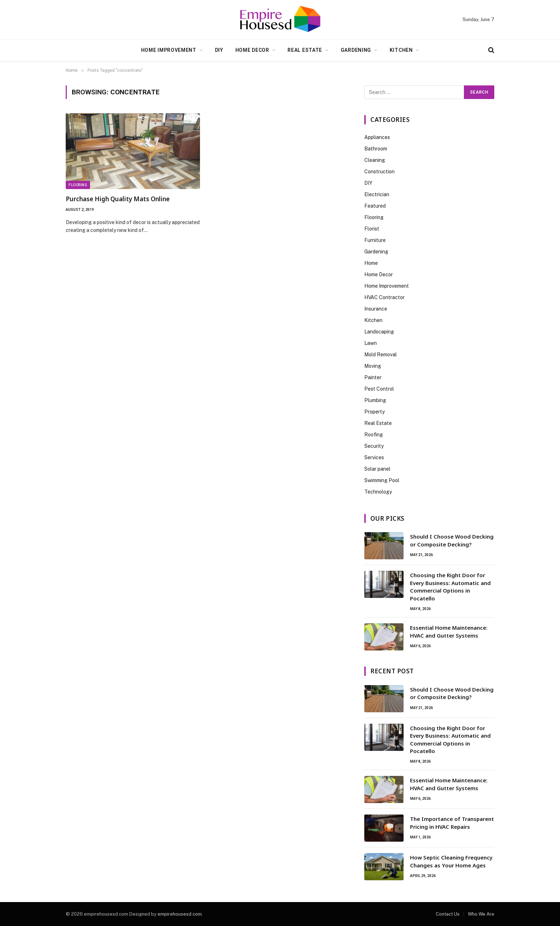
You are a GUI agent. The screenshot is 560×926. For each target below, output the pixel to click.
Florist (372, 229)
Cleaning (375, 160)
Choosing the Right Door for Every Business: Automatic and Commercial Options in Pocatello (450, 586)
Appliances (377, 137)
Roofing (374, 435)
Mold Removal (381, 355)
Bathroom (376, 149)
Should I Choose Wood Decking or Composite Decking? (452, 540)
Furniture (375, 240)
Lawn (371, 343)
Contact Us (448, 914)
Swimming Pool (382, 480)
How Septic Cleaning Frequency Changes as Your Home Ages (451, 861)
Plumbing (375, 400)
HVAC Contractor (384, 297)
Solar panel (377, 469)
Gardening (356, 50)
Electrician (377, 194)
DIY (219, 50)
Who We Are (481, 914)
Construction (379, 172)
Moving (373, 366)
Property (374, 412)
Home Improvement (169, 50)
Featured (375, 206)
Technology (378, 492)
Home (371, 263)
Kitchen (401, 50)
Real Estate (305, 50)
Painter (373, 377)
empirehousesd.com (180, 914)
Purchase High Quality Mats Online (118, 199)
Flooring (78, 185)
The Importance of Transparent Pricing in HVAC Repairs (452, 823)
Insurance (376, 309)
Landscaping (379, 332)
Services (374, 457)
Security (374, 446)
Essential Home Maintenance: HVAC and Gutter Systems (449, 631)
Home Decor (252, 50)
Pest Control (379, 389)
